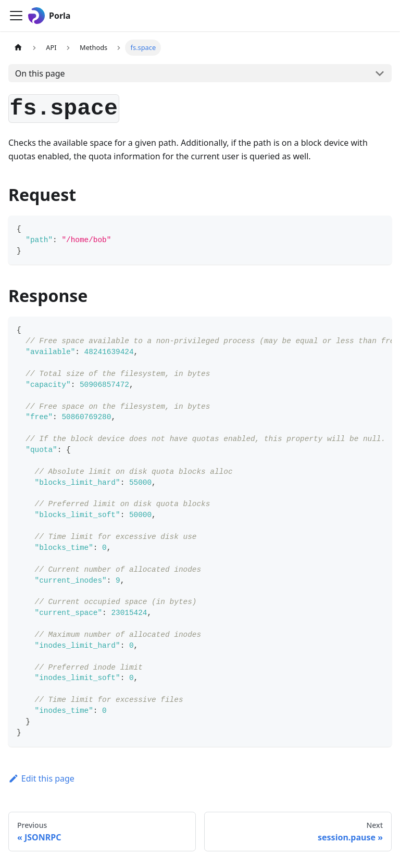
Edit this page (41, 778)
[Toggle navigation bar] (16, 16)
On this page (40, 73)
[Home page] (18, 48)
